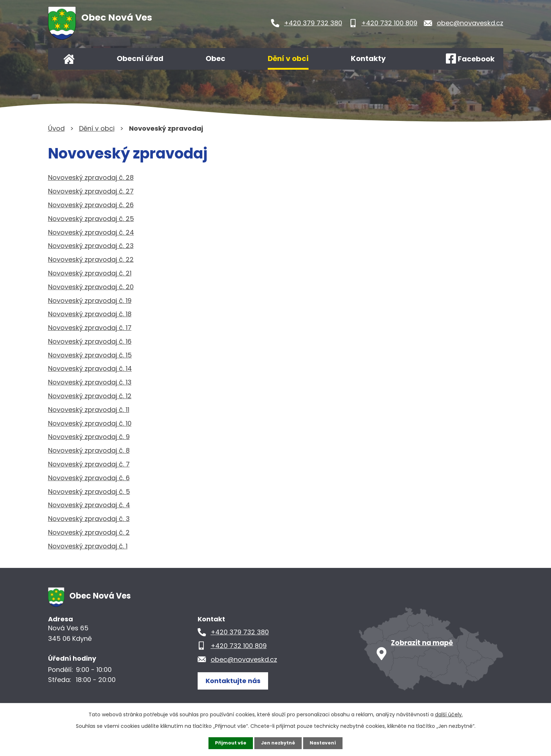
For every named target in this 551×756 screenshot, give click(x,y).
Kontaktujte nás (237, 680)
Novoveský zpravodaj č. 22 (91, 259)
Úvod (69, 59)
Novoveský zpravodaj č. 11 (89, 410)
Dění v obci (288, 58)
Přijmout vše (228, 743)
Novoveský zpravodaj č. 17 (90, 328)
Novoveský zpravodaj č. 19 (90, 301)
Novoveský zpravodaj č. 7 (89, 464)
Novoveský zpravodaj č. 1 (88, 546)
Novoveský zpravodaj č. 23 (91, 246)
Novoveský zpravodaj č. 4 (89, 505)
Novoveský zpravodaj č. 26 (91, 205)
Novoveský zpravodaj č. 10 (90, 423)
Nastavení (326, 743)
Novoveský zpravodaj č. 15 (90, 355)
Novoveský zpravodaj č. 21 (90, 273)
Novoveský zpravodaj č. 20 (91, 287)
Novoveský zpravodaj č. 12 (90, 396)
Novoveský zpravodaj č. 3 (89, 519)
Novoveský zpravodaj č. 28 (91, 177)
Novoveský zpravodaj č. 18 (90, 314)
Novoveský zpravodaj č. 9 (89, 437)
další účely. (449, 714)
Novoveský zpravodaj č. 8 (89, 450)
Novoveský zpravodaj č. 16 (90, 341)
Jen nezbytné (278, 743)
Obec (216, 58)
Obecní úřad (140, 58)
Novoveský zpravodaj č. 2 (89, 532)
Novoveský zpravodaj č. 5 (89, 492)
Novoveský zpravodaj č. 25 (91, 219)
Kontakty (368, 58)
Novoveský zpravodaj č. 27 (91, 191)
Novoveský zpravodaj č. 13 (90, 382)
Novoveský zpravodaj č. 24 (91, 232)
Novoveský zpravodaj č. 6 (89, 478)
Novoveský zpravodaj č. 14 (90, 368)
